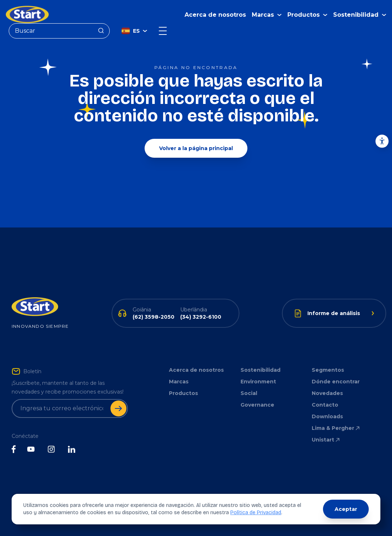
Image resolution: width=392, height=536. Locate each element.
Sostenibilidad (260, 370)
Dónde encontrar (336, 382)
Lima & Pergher (336, 428)
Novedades (327, 393)
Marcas (179, 382)
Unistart (326, 440)
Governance (257, 405)
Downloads (327, 416)
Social (249, 393)
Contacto (325, 405)
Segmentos (328, 370)
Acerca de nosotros (215, 15)
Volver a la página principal (196, 148)
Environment (258, 382)
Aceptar (346, 509)
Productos (183, 393)
